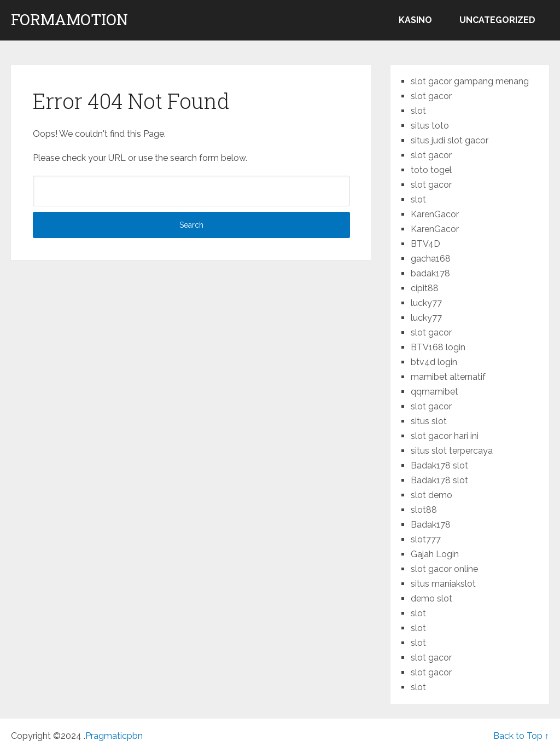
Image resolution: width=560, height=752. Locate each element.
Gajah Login (435, 554)
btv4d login (434, 362)
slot (418, 111)
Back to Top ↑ (521, 736)
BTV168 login (438, 347)
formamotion (69, 20)
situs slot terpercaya (452, 451)
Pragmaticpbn (114, 736)
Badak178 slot (439, 465)
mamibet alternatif (448, 377)
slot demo (431, 495)
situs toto (430, 126)
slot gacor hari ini (445, 436)
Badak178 (431, 525)
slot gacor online (444, 569)
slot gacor (431, 96)
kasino (415, 20)
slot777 (426, 539)
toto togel (431, 170)
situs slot (429, 421)
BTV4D (425, 244)
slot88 (424, 510)
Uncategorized (497, 20)
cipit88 (425, 288)
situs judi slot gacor (450, 140)
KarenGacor (435, 214)
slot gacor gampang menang (470, 81)
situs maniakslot (443, 584)
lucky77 (426, 303)
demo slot (431, 598)
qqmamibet (434, 392)
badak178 (430, 273)
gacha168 (431, 259)
